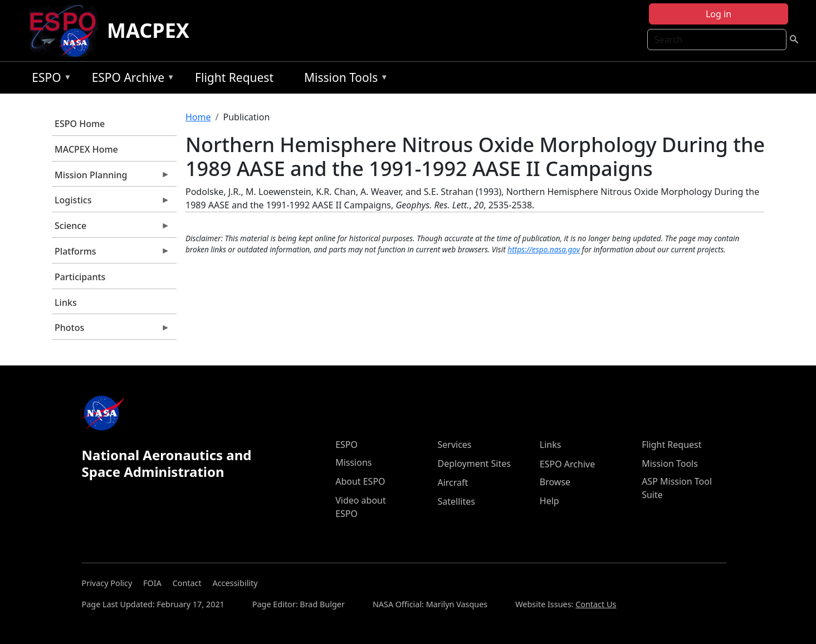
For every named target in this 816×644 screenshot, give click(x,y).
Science (111, 228)
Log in (719, 14)
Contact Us (596, 604)
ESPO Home (80, 124)
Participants (80, 277)
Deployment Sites (474, 464)
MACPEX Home (86, 149)
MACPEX (148, 30)
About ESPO (360, 481)
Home (198, 117)
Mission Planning (111, 178)
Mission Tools (343, 79)
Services (454, 445)
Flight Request (234, 77)
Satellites (456, 501)
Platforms (111, 254)
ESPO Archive (131, 79)
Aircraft (453, 482)
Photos (111, 330)
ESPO (49, 79)
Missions (353, 462)
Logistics (111, 203)
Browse (555, 482)
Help (549, 501)
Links (66, 303)
